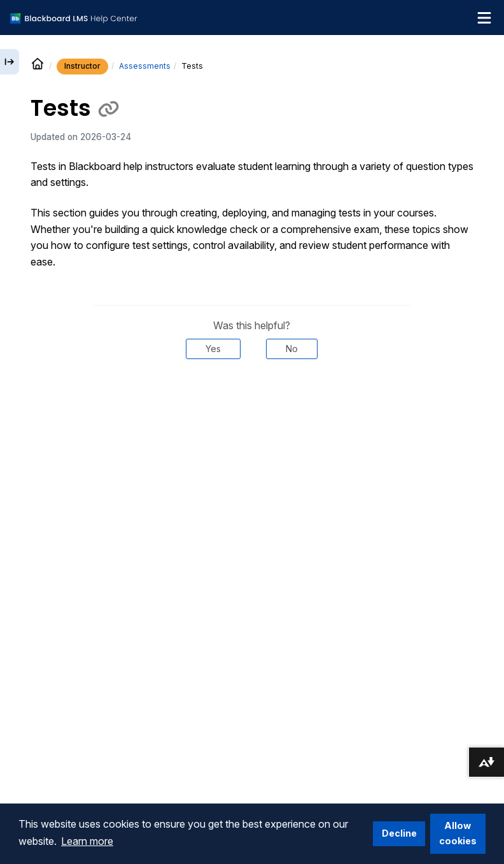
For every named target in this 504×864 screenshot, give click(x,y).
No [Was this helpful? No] (292, 349)
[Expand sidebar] (10, 62)
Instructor (82, 66)
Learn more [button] (87, 841)
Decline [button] (399, 833)
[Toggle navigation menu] (484, 18)
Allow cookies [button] (458, 833)
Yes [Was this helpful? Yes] (213, 349)
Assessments (145, 66)
